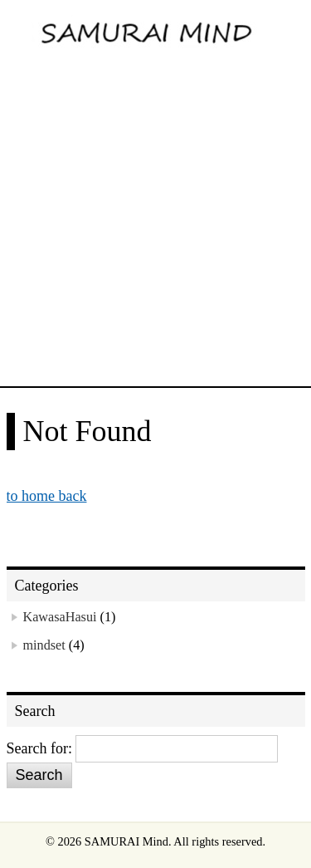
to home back (47, 496)
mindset (44, 645)
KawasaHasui (60, 617)
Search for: (39, 748)
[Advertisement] (155, 222)
